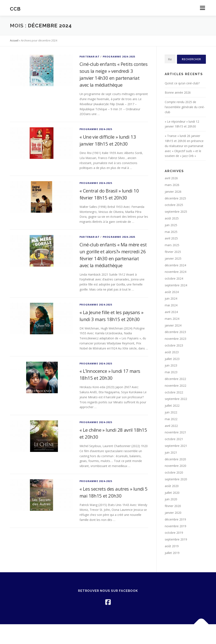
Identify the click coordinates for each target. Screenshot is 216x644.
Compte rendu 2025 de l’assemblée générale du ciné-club (185, 107)
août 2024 (172, 292)
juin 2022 (171, 412)
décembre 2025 (175, 198)
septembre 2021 (176, 446)
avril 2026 (171, 178)
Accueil (14, 40)
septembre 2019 (176, 539)
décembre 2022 (175, 379)
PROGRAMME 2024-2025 (119, 56)
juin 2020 (171, 499)
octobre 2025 (174, 205)
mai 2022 (171, 419)
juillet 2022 (172, 406)
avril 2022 (171, 426)
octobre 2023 (174, 345)
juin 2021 (171, 452)
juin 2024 (171, 298)
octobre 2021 (174, 439)
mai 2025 (171, 232)
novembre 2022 (175, 386)
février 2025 (173, 252)
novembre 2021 (175, 432)
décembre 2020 (175, 459)
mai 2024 (171, 305)
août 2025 (172, 218)
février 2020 (173, 506)
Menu (202, 8)
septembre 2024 (176, 285)
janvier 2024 (173, 325)
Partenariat (90, 56)
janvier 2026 (173, 192)
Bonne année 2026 (178, 92)
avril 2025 (171, 238)
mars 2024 (172, 319)
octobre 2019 (174, 533)
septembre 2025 (176, 212)
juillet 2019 (172, 553)
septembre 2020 (176, 479)
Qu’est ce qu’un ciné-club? (182, 83)
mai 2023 (171, 372)
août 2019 (172, 546)
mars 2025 (172, 245)
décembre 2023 (175, 332)
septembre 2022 (176, 399)
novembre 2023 (175, 339)
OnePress (92, 634)
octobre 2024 (174, 278)
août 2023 (172, 352)
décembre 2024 (175, 265)
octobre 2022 (174, 392)
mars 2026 (172, 185)
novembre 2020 (175, 466)
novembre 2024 (175, 272)
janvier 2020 (173, 513)
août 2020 (172, 486)
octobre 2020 (174, 472)
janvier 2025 (173, 258)
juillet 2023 (172, 359)
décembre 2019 (175, 519)
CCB (15, 9)
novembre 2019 (175, 526)
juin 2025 (171, 225)
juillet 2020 (172, 493)
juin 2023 (171, 365)
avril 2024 (171, 312)
